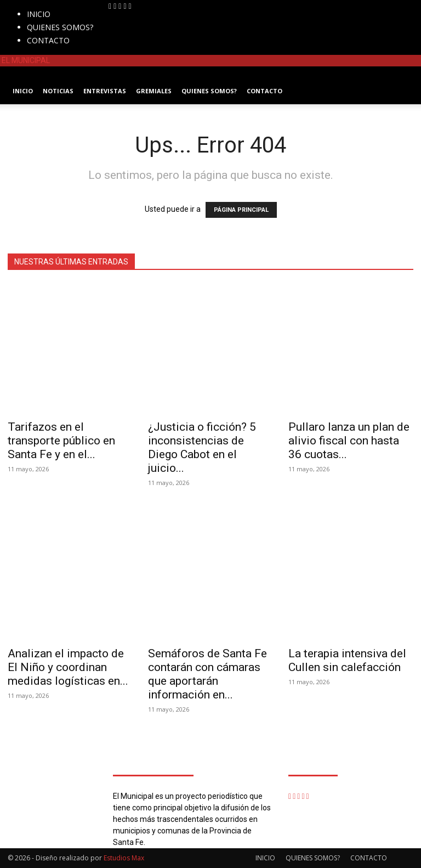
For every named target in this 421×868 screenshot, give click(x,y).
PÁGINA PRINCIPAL (241, 210)
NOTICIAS (58, 91)
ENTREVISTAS (105, 91)
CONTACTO (48, 40)
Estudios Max (124, 858)
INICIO (39, 14)
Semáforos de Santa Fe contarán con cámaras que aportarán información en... (207, 674)
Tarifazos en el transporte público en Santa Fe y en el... (61, 441)
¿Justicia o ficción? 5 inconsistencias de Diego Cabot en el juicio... (202, 447)
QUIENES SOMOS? (60, 27)
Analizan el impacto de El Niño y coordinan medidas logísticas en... (68, 667)
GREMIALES (154, 91)
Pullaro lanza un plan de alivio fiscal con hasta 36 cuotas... (349, 441)
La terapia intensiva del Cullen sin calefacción (347, 660)
